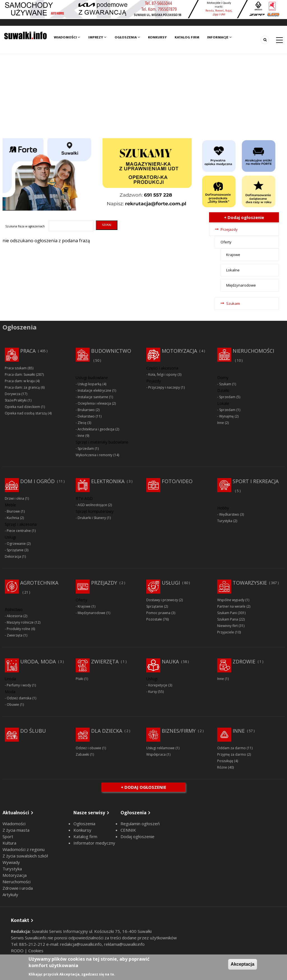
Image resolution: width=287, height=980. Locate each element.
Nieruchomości (253, 351)
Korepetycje (158, 685)
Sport (8, 836)
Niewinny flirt (227, 626)
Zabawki (82, 754)
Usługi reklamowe (160, 748)
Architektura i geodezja (96, 429)
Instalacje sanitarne (93, 397)
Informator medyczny (94, 843)
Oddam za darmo (232, 748)
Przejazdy (229, 229)
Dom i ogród (37, 481)
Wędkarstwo (229, 514)
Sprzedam (86, 449)
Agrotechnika (39, 583)
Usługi (171, 583)
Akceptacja (243, 964)
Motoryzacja (179, 351)
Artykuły (10, 894)
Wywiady (11, 862)
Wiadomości (67, 37)
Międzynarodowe (241, 285)
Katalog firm (187, 37)
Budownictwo (111, 351)
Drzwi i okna (14, 498)
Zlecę (82, 423)
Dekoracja (13, 556)
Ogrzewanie (16, 544)
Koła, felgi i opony (162, 374)
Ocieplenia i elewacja (94, 403)
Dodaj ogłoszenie (137, 836)
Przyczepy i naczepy (164, 387)
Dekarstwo (86, 416)
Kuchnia (13, 518)
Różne (222, 767)
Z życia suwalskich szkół (25, 856)
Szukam (233, 303)
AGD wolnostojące (92, 505)
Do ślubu (33, 731)
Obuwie (13, 705)
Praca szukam (16, 368)
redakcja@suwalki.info (81, 944)
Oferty (226, 242)
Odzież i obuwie (88, 748)
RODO (18, 951)
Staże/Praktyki (16, 400)
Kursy (153, 692)
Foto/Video (177, 481)
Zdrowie (244, 661)
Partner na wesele (231, 606)
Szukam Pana (228, 619)
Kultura (9, 843)
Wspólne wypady (231, 600)
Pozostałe (154, 619)
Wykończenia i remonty (94, 455)
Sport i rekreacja (256, 481)
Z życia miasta (16, 830)
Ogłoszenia (127, 37)
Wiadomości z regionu (24, 849)
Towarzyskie (250, 583)
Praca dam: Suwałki (20, 374)
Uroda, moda (38, 661)
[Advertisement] (143, 96)
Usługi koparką (90, 384)
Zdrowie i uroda (18, 888)
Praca (28, 351)
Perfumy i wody (19, 685)
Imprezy (97, 37)
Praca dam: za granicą (22, 387)
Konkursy (158, 37)
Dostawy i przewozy (162, 600)
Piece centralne (19, 531)
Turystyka (225, 521)
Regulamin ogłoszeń (140, 824)
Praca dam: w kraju (20, 381)
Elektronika (108, 481)
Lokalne (233, 270)
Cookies (36, 951)
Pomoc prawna (158, 613)
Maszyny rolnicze (20, 622)
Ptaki (79, 679)
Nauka (170, 661)
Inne (81, 436)
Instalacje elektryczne (94, 390)
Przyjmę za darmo (232, 754)
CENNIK (128, 830)
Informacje (220, 37)
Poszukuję (225, 761)
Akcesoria (15, 616)
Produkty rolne (18, 629)
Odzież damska (19, 698)
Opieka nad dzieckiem (22, 407)
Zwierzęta (15, 635)
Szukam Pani (227, 613)
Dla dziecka (107, 731)
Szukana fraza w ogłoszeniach (25, 226)
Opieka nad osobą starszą (26, 413)
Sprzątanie (15, 550)
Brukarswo (86, 410)
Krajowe (233, 255)
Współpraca (156, 754)
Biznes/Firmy (179, 731)
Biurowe (13, 511)
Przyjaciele (226, 632)
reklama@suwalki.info (124, 944)
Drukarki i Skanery (92, 518)
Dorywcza (13, 394)
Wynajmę (226, 416)
